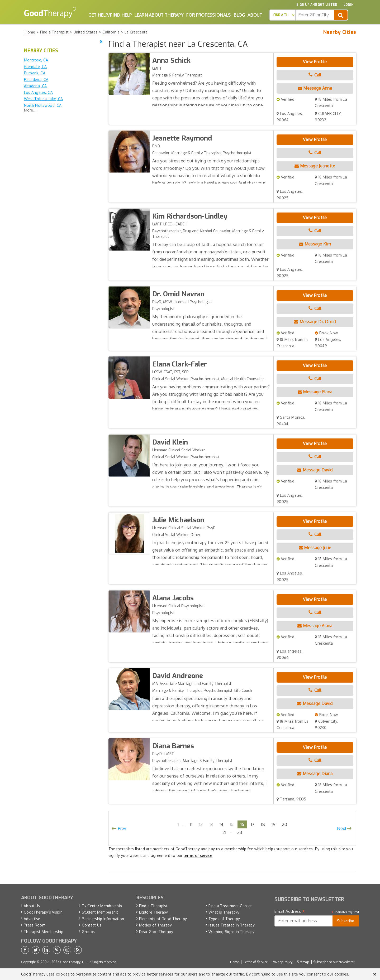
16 (242, 824)
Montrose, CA (36, 60)
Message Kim (315, 244)
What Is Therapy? (224, 912)
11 (191, 824)
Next (342, 828)
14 (221, 824)
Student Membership (100, 912)
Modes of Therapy (155, 925)
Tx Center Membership (102, 906)
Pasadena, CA (36, 79)
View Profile (315, 62)
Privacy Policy (282, 962)
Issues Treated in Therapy (232, 925)
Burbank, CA (35, 73)
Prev (122, 828)
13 (211, 824)
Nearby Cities (340, 32)
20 (284, 824)
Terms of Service (255, 962)
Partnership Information (103, 919)
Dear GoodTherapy (156, 932)
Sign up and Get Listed (317, 5)
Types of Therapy (224, 919)
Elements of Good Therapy (163, 919)
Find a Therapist (153, 906)
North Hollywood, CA (43, 105)
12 (201, 824)
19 (273, 824)
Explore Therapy (154, 912)
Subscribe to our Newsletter (334, 962)
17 (253, 824)
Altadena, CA (35, 86)
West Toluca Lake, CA (44, 99)
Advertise (32, 919)
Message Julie (315, 548)
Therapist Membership (44, 932)
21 (224, 832)
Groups (88, 932)
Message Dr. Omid (315, 322)
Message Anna (315, 88)
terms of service (198, 855)
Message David (315, 470)
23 (240, 832)
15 (232, 824)
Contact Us (92, 925)
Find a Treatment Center (230, 906)
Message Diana (315, 774)
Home (234, 962)
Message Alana (315, 626)
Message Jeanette (315, 166)
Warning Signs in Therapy (231, 932)
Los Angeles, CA (39, 92)
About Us (32, 906)
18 (263, 824)
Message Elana (315, 392)
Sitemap (303, 962)
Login (349, 5)
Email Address (290, 911)
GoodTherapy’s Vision (43, 912)
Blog (239, 15)
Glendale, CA (35, 67)
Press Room (35, 925)
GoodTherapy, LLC (74, 962)
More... (30, 110)
